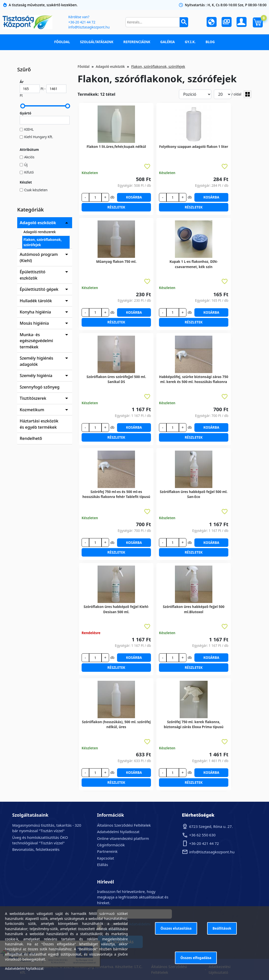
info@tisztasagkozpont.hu (89, 27)
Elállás (103, 865)
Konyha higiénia (35, 312)
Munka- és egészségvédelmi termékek (36, 341)
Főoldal (62, 42)
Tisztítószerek (33, 398)
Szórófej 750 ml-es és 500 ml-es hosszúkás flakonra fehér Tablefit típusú (116, 494)
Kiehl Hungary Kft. (39, 137)
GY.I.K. (190, 42)
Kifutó (29, 172)
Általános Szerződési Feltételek (124, 825)
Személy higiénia (36, 376)
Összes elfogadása (196, 958)
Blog (210, 42)
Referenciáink (137, 42)
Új (26, 165)
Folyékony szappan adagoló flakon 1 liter (194, 147)
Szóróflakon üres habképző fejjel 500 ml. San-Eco (194, 494)
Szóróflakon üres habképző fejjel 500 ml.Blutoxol (194, 609)
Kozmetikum (32, 410)
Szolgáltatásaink (97, 42)
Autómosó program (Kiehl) (39, 257)
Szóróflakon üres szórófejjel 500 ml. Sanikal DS (116, 379)
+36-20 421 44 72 (82, 22)
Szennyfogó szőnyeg (40, 387)
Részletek (116, 207)
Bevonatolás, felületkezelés (36, 849)
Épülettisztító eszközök (33, 275)
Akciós (29, 157)
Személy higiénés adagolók (36, 361)
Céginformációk (111, 845)
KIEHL (29, 129)
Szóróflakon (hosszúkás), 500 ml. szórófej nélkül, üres (116, 724)
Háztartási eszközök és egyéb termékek (39, 424)
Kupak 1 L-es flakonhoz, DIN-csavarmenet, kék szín (194, 264)
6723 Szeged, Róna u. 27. (211, 826)
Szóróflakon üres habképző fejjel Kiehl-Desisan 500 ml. (116, 609)
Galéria (167, 42)
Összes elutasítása (176, 928)
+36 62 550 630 (202, 835)
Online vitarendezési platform (123, 838)
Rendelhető (31, 438)
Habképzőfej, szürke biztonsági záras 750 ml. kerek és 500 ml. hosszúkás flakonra (194, 379)
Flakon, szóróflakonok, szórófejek (43, 242)
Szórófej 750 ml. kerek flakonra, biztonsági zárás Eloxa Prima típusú (194, 724)
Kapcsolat (106, 858)
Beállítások (222, 928)
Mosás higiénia (34, 323)
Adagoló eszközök (38, 223)
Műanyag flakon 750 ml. (116, 261)
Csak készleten (36, 190)
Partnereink (107, 851)
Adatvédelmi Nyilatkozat (118, 832)
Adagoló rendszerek (40, 232)
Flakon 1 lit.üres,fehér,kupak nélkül (116, 147)
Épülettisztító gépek (39, 289)
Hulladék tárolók (36, 301)
